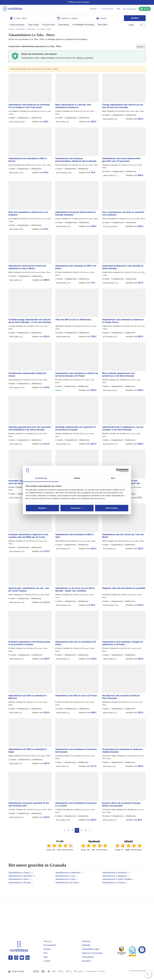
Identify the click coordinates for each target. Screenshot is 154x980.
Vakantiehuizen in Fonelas (115, 887)
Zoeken (135, 17)
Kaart (131, 24)
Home (11, 33)
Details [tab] (77, 478)
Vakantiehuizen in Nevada (21, 887)
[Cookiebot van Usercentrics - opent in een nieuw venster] (118, 470)
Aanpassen (77, 508)
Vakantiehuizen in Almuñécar (116, 877)
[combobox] (32, 17)
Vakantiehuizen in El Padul (68, 887)
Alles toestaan (112, 508)
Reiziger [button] (94, 9)
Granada (31, 33)
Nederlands (130, 9)
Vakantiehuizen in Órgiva (21, 877)
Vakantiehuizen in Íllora (20, 884)
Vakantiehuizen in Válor (67, 884)
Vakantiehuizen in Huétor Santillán (118, 884)
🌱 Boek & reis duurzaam (76, 2)
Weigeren (42, 508)
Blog (118, 9)
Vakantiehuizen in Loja (67, 881)
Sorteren (141, 51)
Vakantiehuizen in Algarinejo (116, 881)
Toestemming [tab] (41, 478)
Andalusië (20, 33)
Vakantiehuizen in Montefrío (22, 881)
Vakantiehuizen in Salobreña (69, 877)
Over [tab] (113, 478)
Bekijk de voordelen (85, 62)
